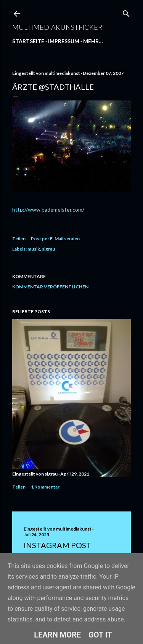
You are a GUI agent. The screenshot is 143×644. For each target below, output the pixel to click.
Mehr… (93, 41)
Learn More (57, 635)
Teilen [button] (19, 239)
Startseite (28, 41)
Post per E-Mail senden (55, 239)
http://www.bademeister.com (47, 210)
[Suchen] (126, 12)
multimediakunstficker (57, 27)
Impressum (64, 41)
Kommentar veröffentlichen (50, 287)
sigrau (48, 249)
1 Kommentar (45, 487)
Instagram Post (57, 545)
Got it (100, 635)
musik (34, 249)
